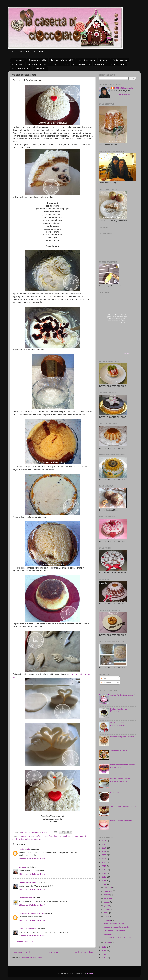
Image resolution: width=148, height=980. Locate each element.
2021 (104, 859)
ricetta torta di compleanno (121, 821)
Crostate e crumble (37, 60)
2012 (104, 951)
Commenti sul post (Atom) (32, 958)
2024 (104, 848)
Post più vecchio (83, 952)
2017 (104, 873)
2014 (104, 884)
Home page (18, 60)
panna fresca (73, 836)
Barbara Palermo (26, 898)
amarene (23, 836)
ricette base (18, 64)
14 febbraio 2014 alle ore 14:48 (32, 874)
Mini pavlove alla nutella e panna (117, 938)
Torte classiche (120, 60)
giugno (107, 906)
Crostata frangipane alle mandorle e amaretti (120, 780)
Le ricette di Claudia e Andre (31, 913)
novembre (109, 891)
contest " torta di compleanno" (123, 695)
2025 (104, 844)
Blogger (90, 973)
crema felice (37, 836)
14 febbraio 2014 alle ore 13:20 (32, 859)
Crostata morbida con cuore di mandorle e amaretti (123, 724)
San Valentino (27, 839)
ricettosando (24, 849)
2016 (104, 877)
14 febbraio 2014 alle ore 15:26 (32, 889)
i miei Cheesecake (87, 60)
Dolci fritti (104, 60)
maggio (107, 909)
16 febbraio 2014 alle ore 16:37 (32, 936)
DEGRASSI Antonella (28, 882)
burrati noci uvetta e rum (114, 923)
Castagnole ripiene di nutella (122, 737)
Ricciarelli (108, 934)
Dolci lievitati (40, 69)
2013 (104, 947)
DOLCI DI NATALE (21, 69)
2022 (104, 855)
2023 (104, 852)
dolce (46, 836)
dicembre (108, 887)
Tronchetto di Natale (119, 751)
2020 (104, 862)
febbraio (108, 920)
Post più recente (22, 952)
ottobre (107, 895)
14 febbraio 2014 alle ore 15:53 (32, 920)
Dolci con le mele (60, 64)
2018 (104, 870)
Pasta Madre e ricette (38, 64)
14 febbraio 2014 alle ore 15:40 (32, 905)
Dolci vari (99, 64)
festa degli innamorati (58, 836)
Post (103, 678)
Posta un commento (24, 941)
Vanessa (23, 867)
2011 (104, 954)
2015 (104, 881)
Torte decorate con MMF (62, 60)
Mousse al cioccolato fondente (116, 927)
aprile (107, 913)
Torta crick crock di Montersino (123, 807)
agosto (107, 902)
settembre (109, 898)
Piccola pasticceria (82, 64)
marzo (107, 916)
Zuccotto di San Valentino (114, 931)
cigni (29, 836)
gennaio (108, 942)
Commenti (106, 683)
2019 (104, 866)
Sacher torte (115, 793)
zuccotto (37, 839)
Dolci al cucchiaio (117, 64)
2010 (104, 958)
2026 (104, 841)
